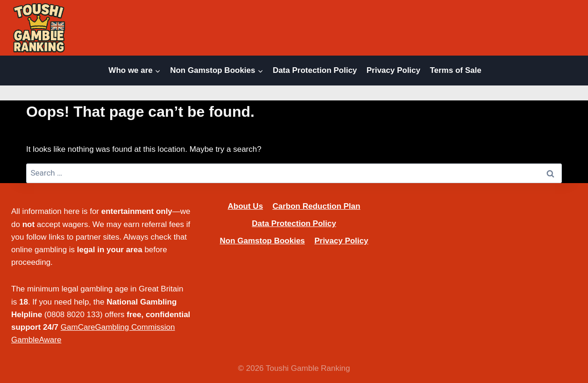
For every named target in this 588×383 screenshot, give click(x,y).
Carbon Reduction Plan (316, 206)
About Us (246, 206)
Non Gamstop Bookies (262, 241)
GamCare (78, 327)
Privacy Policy (393, 70)
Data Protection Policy (315, 70)
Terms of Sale (455, 70)
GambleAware (36, 340)
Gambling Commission (135, 327)
